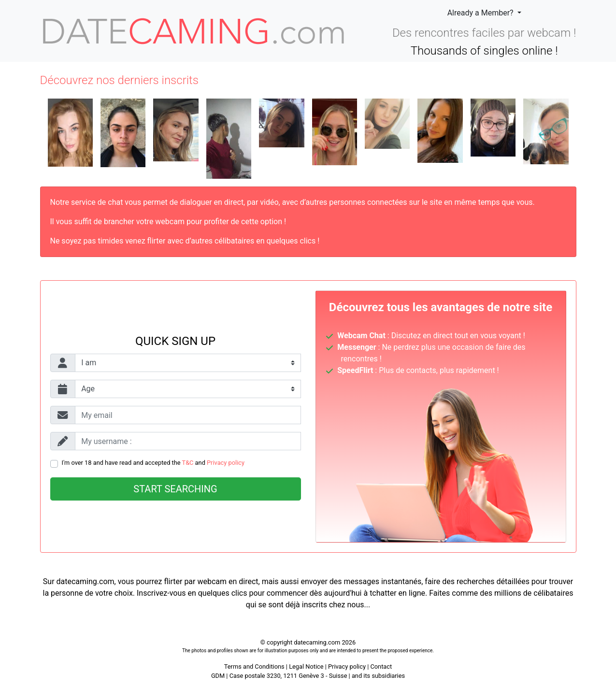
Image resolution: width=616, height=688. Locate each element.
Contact (381, 666)
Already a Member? (481, 13)
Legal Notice (307, 666)
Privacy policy (226, 463)
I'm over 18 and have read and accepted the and (153, 463)
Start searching (175, 489)
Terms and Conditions (254, 666)
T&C (188, 463)
